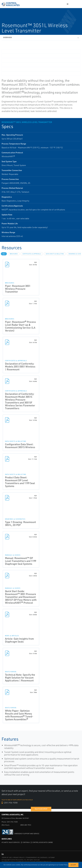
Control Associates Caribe (42, 842)
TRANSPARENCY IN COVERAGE (37, 857)
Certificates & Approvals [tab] (32, 254)
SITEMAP (52, 857)
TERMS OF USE (7, 857)
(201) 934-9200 (10, 803)
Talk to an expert (41, 809)
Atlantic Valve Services (11, 842)
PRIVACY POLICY (19, 857)
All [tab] (4, 254)
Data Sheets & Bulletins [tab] (55, 254)
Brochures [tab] (14, 254)
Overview (7, 37)
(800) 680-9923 (26, 825)
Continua (26, 842)
